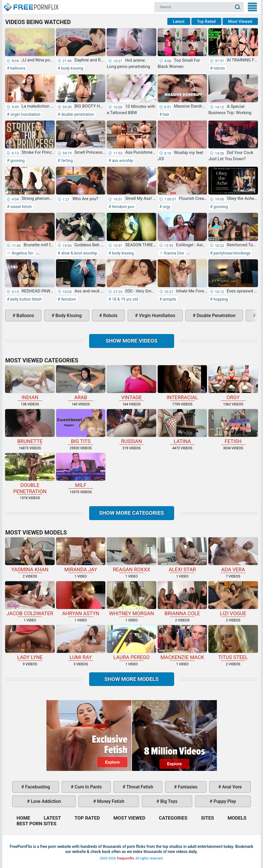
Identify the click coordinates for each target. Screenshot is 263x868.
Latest (179, 22)
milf (81, 471)
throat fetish (139, 787)
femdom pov (123, 207)
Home (31, 5)
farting (66, 161)
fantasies (187, 787)
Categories (173, 818)
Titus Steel (233, 643)
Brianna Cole (182, 599)
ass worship (122, 161)
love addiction (45, 801)
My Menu (252, 7)
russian (131, 427)
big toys (168, 801)
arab (81, 383)
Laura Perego (131, 643)
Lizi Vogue (233, 599)
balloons (17, 68)
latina (182, 427)
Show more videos (131, 341)
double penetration (77, 114)
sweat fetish (21, 207)
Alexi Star (182, 555)
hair (165, 114)
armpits (169, 299)
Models (237, 818)
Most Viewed (240, 22)
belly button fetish (26, 299)
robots (219, 68)
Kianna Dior (174, 253)
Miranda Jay (81, 555)
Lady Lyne (30, 643)
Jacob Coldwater (30, 599)
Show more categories (132, 513)
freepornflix (126, 858)
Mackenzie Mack (182, 643)
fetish (233, 427)
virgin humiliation (25, 114)
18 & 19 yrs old (124, 299)
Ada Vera (233, 555)
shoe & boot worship (79, 253)
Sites (208, 818)
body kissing (71, 68)
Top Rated (206, 22)
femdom (68, 299)
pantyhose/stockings (232, 253)
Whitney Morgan (131, 599)
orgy (166, 207)
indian (30, 383)
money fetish (110, 801)
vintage (131, 383)
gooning (17, 161)
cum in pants (88, 787)
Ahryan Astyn (81, 599)
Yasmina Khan (30, 555)
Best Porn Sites (36, 824)
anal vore (231, 787)
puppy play (224, 801)
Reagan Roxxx (131, 555)
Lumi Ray (81, 643)
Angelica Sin (22, 253)
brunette (30, 427)
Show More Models (132, 679)
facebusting (37, 787)
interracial (182, 383)
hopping (220, 299)
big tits (81, 427)
